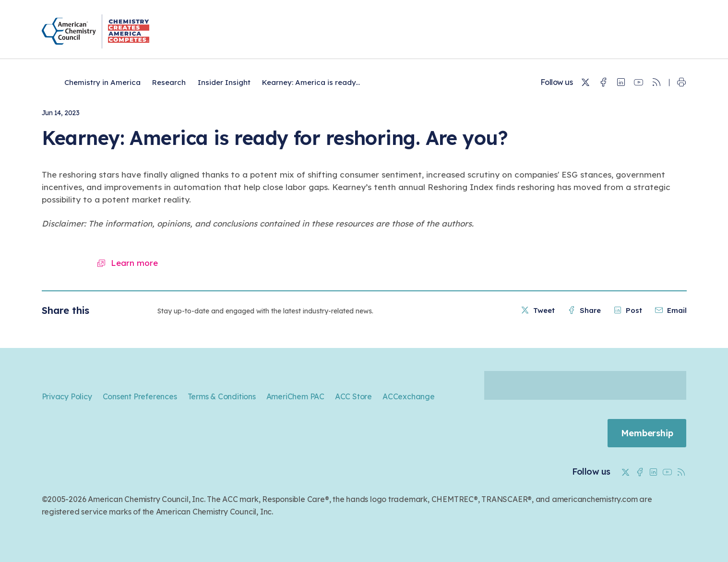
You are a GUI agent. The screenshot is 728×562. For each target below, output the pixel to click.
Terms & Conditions (222, 396)
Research (169, 82)
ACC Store (353, 396)
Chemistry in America (102, 82)
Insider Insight (224, 82)
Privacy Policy (67, 396)
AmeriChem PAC (295, 396)
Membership (646, 433)
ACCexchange (409, 396)
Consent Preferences (140, 396)
